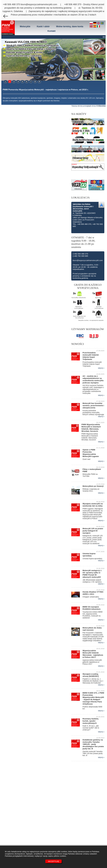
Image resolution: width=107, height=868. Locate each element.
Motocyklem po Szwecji (93, 486)
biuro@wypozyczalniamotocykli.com (39, 4)
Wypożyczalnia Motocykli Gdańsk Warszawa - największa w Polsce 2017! (93, 654)
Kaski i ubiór (43, 26)
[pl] (92, 23)
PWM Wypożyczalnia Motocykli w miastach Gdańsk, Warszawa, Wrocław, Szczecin (91, 428)
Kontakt (52, 31)
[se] (102, 23)
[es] (95, 27)
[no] (92, 27)
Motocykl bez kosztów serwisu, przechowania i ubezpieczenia (93, 405)
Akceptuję (54, 861)
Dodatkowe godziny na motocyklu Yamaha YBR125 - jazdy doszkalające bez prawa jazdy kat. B (93, 744)
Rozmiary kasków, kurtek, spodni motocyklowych (91, 721)
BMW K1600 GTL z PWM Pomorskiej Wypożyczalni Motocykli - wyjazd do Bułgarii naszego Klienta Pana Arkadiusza (93, 698)
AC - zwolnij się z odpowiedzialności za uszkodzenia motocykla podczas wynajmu (93, 379)
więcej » (101, 368)
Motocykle (25, 26)
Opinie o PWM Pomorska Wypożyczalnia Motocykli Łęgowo (91, 453)
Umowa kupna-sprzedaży (89, 555)
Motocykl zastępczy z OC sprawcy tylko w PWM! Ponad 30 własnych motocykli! (92, 574)
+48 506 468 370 (12, 4)
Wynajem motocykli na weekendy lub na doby (93, 505)
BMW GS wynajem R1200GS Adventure (91, 608)
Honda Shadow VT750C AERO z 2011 (93, 593)
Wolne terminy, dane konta (70, 26)
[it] (98, 27)
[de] (95, 23)
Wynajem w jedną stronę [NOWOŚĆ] (91, 675)
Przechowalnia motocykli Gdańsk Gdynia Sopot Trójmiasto (91, 356)
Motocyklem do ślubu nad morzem (92, 629)
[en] (99, 23)
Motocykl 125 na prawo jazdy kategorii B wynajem (93, 531)
